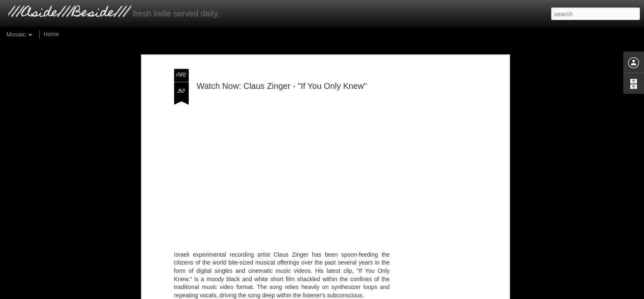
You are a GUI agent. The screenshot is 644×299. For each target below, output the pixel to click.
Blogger (345, 292)
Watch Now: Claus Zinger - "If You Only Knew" (282, 69)
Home (51, 34)
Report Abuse (374, 292)
